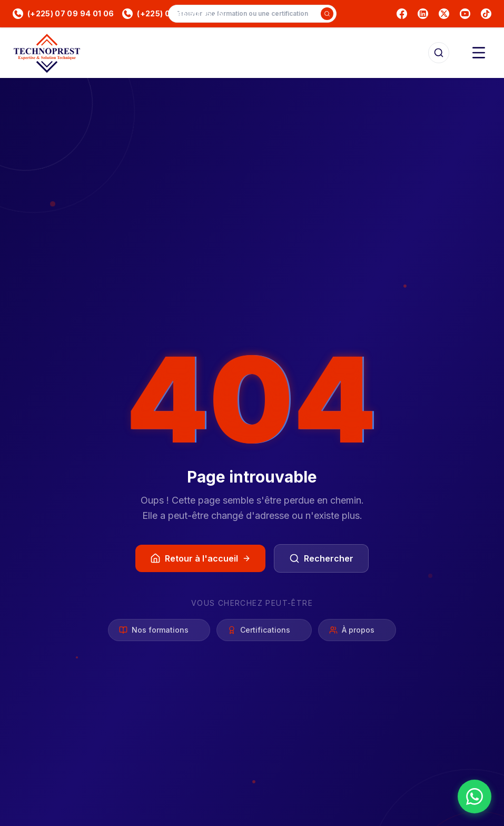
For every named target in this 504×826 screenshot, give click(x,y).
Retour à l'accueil (200, 558)
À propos (357, 630)
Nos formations (159, 630)
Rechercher (321, 558)
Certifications (264, 630)
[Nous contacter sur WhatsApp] (475, 796)
